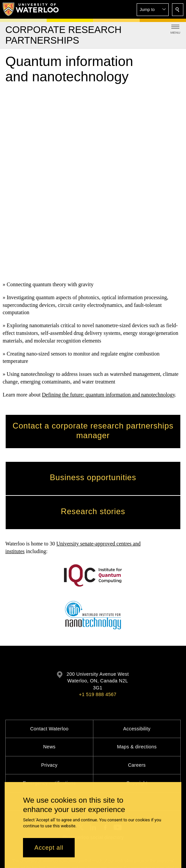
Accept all (49, 848)
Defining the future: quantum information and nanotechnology (108, 214)
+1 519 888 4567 (98, 618)
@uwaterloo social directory (93, 761)
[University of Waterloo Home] (31, 9)
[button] (153, 10)
